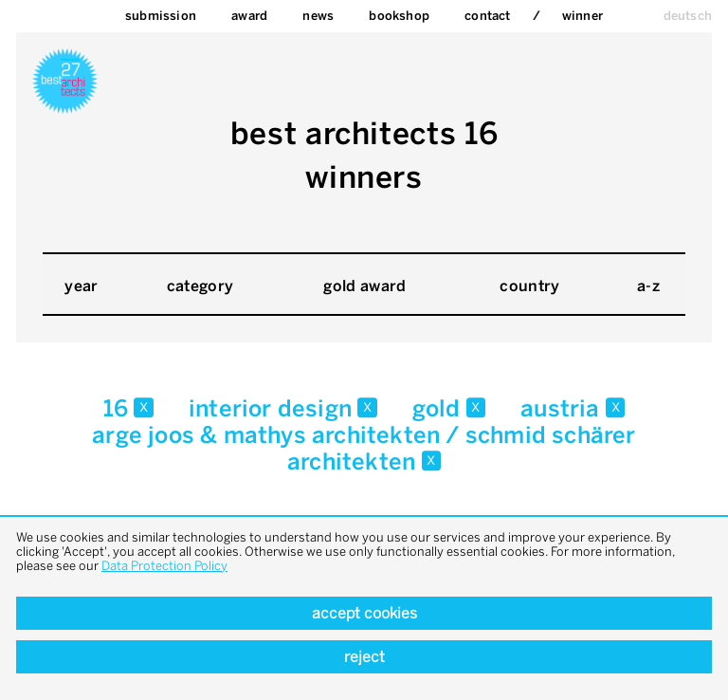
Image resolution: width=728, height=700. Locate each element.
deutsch (688, 16)
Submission (161, 16)
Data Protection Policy (164, 566)
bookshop (399, 16)
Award (249, 16)
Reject (364, 657)
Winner (582, 16)
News (318, 16)
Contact (487, 16)
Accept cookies (364, 613)
